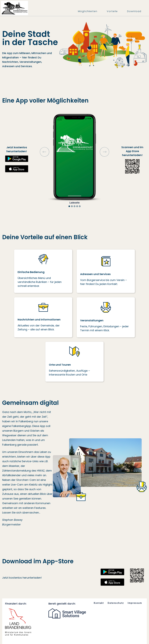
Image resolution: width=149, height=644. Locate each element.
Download (134, 11)
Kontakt (99, 603)
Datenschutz (116, 603)
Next (104, 152)
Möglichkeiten (88, 11)
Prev (45, 152)
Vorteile (112, 11)
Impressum (135, 603)
